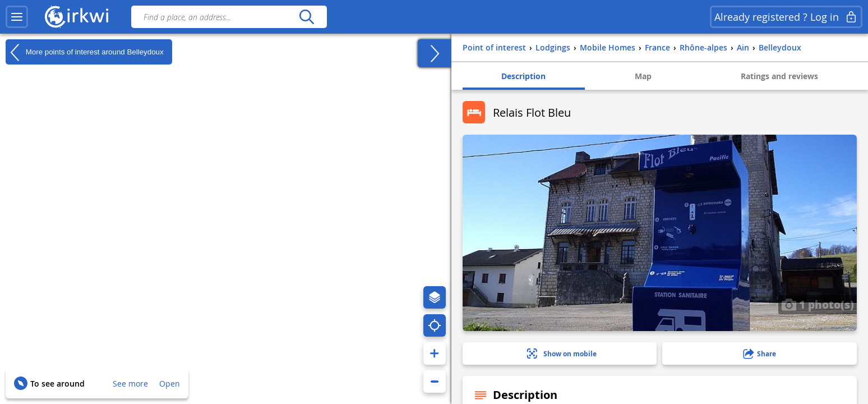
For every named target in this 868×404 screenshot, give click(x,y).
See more (130, 384)
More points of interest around (85, 52)
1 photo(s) (818, 304)
